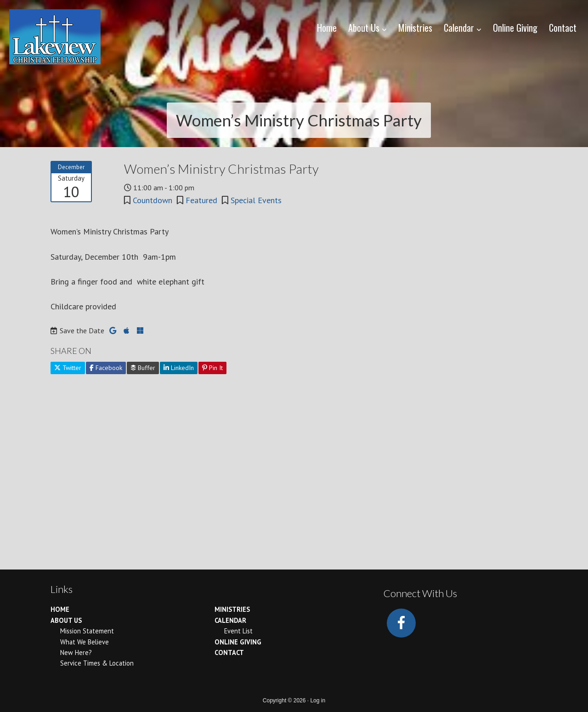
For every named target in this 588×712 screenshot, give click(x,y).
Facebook (106, 368)
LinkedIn (179, 368)
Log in (318, 701)
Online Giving (238, 642)
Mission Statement (87, 631)
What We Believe (85, 642)
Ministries (232, 609)
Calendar (230, 620)
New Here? (76, 652)
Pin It (212, 368)
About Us (66, 620)
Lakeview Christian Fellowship (55, 37)
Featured (201, 200)
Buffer (143, 368)
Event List (238, 631)
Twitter (68, 368)
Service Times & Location (97, 663)
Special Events (256, 200)
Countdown (153, 200)
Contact (229, 652)
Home (60, 609)
